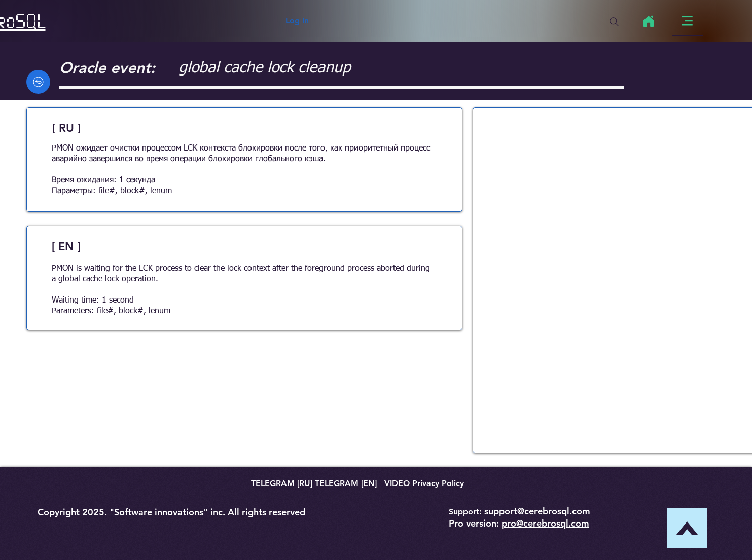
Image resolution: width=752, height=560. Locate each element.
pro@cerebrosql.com (545, 523)
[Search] (614, 22)
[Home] (649, 21)
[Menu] (687, 21)
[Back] (38, 82)
